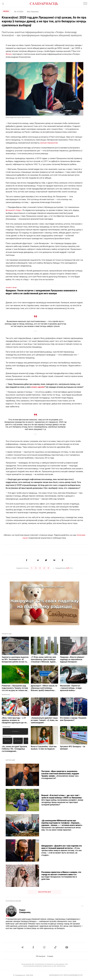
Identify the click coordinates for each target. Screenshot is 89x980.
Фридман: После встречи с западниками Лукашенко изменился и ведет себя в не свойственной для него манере (41, 292)
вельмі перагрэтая (49, 143)
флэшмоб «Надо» (14, 210)
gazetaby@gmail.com (56, 975)
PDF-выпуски (41, 956)
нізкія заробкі (38, 387)
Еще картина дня (44, 892)
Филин (6, 11)
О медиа (50, 956)
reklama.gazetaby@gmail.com (73, 975)
